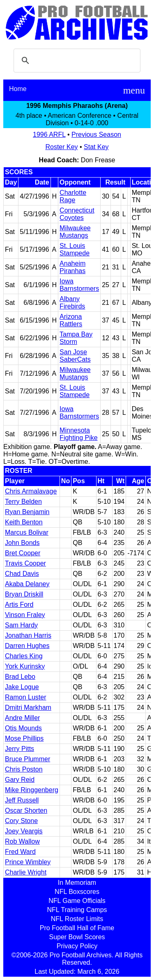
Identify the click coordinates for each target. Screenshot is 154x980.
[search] (76, 61)
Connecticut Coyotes (77, 214)
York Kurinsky (25, 666)
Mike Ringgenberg (32, 790)
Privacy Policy (77, 946)
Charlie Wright (26, 872)
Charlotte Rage (73, 196)
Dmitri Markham (28, 708)
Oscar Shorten (26, 810)
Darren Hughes (27, 646)
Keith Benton (24, 522)
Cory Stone (21, 821)
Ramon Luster (26, 697)
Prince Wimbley (28, 862)
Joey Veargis (24, 831)
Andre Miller (22, 718)
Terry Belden (23, 502)
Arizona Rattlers (71, 320)
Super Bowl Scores (77, 937)
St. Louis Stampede (75, 249)
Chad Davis (22, 574)
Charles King (24, 656)
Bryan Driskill (24, 594)
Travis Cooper (25, 563)
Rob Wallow (22, 841)
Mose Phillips (24, 738)
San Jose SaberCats (75, 356)
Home (18, 89)
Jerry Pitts (20, 749)
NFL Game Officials (77, 901)
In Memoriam (77, 883)
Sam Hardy (21, 625)
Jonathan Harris (28, 635)
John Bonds (22, 543)
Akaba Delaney (27, 584)
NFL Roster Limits (77, 919)
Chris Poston (24, 769)
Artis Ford (19, 605)
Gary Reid (20, 780)
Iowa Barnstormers (79, 285)
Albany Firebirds (72, 303)
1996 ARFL (49, 134)
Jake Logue (22, 687)
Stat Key (96, 147)
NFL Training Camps (77, 910)
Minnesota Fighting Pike (79, 434)
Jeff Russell (22, 800)
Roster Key (61, 147)
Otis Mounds (23, 728)
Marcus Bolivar (27, 532)
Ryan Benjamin (27, 512)
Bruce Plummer (28, 759)
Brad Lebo (20, 677)
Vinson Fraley (25, 615)
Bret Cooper (23, 553)
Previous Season (96, 134)
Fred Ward (20, 852)
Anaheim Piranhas (72, 267)
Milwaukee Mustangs (75, 232)
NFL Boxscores (77, 892)
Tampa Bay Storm (76, 338)
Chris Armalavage (31, 491)
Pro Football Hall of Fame (77, 928)
